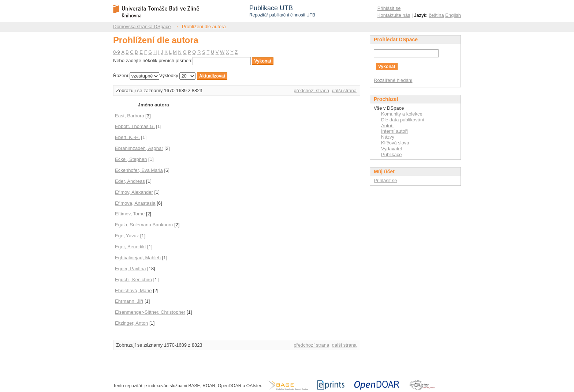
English (453, 15)
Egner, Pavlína (131, 269)
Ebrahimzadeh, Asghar (139, 148)
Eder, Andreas (130, 181)
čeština (437, 15)
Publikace (391, 154)
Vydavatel (392, 149)
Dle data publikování (403, 120)
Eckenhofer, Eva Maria (139, 170)
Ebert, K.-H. (127, 137)
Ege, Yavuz (127, 236)
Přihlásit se (389, 8)
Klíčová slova (395, 143)
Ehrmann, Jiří (129, 301)
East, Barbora (130, 116)
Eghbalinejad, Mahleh (138, 258)
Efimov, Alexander (134, 192)
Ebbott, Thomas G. (135, 126)
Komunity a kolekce (402, 114)
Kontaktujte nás (394, 15)
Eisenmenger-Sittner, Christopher (150, 312)
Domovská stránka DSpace (142, 27)
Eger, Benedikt (131, 247)
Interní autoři (394, 131)
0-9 (117, 52)
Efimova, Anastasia (135, 203)
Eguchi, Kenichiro (133, 280)
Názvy (388, 137)
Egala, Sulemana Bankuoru (144, 225)
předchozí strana (311, 91)
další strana (344, 91)
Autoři (387, 126)
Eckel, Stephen (131, 159)
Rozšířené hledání (393, 80)
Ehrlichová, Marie (133, 291)
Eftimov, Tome (130, 214)
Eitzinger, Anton (131, 323)
